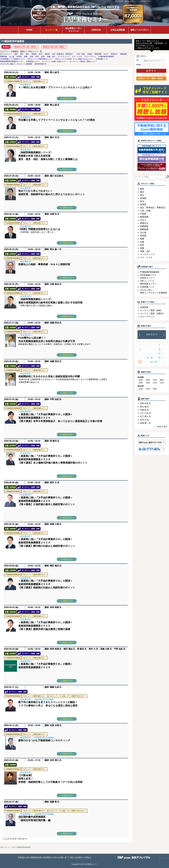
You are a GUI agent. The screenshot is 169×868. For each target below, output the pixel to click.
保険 (142, 248)
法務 (142, 242)
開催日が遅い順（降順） (54, 47)
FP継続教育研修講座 (150, 272)
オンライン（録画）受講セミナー (55, 61)
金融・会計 (145, 251)
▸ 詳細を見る (67, 98)
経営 (142, 245)
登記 (142, 195)
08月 (162, 380)
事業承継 (144, 217)
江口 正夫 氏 (145, 413)
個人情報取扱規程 (34, 857)
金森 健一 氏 (145, 423)
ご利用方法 (96, 30)
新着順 (6, 47)
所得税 (143, 236)
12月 (162, 383)
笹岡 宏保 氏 (145, 403)
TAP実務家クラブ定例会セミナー (13, 59)
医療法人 (144, 223)
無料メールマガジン (140, 30)
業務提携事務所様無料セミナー (12, 61)
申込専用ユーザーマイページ (74, 30)
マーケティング (147, 254)
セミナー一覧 (51, 30)
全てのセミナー (6, 54)
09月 (141, 383)
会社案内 (79, 857)
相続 (142, 189)
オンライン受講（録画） (151, 310)
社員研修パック (147, 287)
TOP (2, 847)
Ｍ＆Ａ (143, 220)
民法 (142, 201)
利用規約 (22, 857)
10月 (148, 383)
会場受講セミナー (33, 61)
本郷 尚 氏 (144, 410)
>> (26, 839)
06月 (148, 380)
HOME (29, 30)
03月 (155, 389)
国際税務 (144, 229)
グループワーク (147, 317)
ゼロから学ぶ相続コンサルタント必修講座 (16, 64)
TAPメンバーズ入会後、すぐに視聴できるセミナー (74, 59)
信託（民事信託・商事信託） (154, 208)
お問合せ (88, 857)
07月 (155, 380)
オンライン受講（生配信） (153, 313)
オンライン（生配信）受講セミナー (83, 61)
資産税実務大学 (40, 64)
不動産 (143, 214)
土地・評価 (145, 211)
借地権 (143, 198)
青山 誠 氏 (144, 407)
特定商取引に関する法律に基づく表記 (58, 857)
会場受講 (144, 307)
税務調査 (144, 226)
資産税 (143, 204)
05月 (141, 380)
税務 (142, 239)
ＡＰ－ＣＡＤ (146, 257)
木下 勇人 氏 (145, 416)
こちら (163, 75)
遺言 (142, 192)
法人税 (143, 233)
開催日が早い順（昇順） (26, 47)
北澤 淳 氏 (144, 420)
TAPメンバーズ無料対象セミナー (40, 59)
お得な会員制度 (118, 30)
